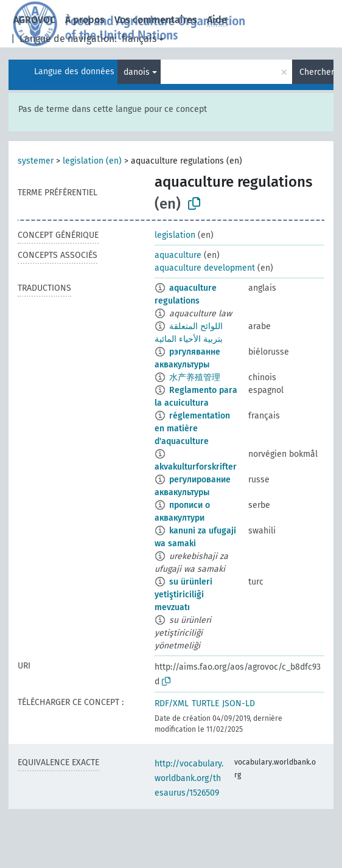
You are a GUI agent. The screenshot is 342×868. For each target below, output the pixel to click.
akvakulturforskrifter (196, 467)
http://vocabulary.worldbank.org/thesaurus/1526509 (189, 778)
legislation (175, 235)
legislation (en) (92, 161)
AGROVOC (34, 20)
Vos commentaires (156, 20)
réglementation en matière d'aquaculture (192, 429)
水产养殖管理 (195, 377)
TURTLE (205, 703)
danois (137, 72)
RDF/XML (172, 703)
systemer (36, 161)
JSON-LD (239, 703)
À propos (85, 20)
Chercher (316, 72)
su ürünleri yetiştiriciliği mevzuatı (183, 595)
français (139, 39)
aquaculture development (205, 268)
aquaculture (178, 255)
